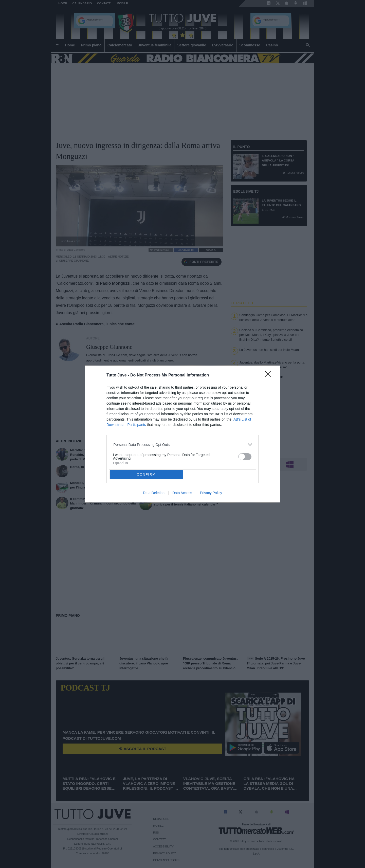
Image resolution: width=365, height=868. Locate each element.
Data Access (182, 493)
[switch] (245, 457)
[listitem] (183, 445)
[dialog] (182, 434)
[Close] (270, 376)
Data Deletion (154, 493)
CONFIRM (146, 474)
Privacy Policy (211, 493)
